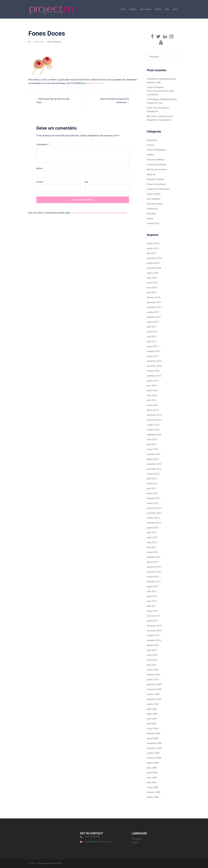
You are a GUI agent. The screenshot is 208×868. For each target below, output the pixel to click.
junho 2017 (152, 332)
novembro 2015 (154, 420)
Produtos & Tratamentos (158, 189)
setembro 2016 (154, 376)
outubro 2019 (153, 243)
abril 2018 (152, 292)
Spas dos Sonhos (155, 204)
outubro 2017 (153, 312)
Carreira (151, 145)
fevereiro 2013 (154, 498)
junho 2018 (152, 283)
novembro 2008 (154, 748)
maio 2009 (152, 719)
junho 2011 (152, 596)
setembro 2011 (154, 582)
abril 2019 (152, 253)
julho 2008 (152, 768)
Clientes (158, 9)
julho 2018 (152, 278)
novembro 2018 (154, 258)
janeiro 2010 (153, 680)
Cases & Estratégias (156, 150)
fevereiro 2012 (154, 557)
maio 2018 (152, 288)
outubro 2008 (153, 753)
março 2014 (152, 449)
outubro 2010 (153, 635)
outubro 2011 (153, 577)
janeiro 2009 (153, 738)
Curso (175, 9)
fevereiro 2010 (154, 675)
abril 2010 (152, 665)
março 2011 (152, 611)
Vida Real (151, 214)
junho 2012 (152, 538)
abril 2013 (152, 488)
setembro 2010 (154, 640)
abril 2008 (152, 783)
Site (86, 182)
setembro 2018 (154, 268)
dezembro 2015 (154, 415)
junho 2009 (152, 714)
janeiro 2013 (153, 503)
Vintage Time (153, 223)
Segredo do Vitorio (95, 83)
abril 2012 (152, 547)
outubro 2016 (153, 371)
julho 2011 (152, 591)
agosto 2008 (153, 763)
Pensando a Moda (155, 179)
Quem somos (146, 9)
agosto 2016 (153, 381)
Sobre (123, 9)
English (135, 842)
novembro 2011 (154, 572)
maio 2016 (152, 395)
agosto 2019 (153, 248)
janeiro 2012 (153, 562)
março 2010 (152, 670)
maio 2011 (152, 601)
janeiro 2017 (153, 356)
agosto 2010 (153, 645)
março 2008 (152, 787)
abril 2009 (152, 724)
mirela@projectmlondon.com (98, 842)
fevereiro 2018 (154, 297)
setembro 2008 (154, 758)
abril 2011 (152, 606)
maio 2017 (152, 337)
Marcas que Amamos (157, 169)
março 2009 (152, 729)
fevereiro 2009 (154, 733)
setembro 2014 (154, 435)
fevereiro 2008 (154, 792)
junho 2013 (152, 484)
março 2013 (152, 493)
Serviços (133, 9)
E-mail (40, 182)
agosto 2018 (153, 273)
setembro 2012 (154, 523)
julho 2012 (152, 533)
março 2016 (152, 405)
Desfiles (151, 155)
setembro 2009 (154, 699)
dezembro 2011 (154, 567)
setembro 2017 (154, 317)
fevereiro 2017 (154, 351)
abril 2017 (152, 342)
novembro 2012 (154, 513)
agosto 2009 (153, 704)
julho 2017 (152, 327)
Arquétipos (152, 140)
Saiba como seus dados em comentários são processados (99, 213)
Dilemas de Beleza (156, 160)
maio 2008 (152, 778)
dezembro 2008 (154, 743)
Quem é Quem (154, 194)
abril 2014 (152, 444)
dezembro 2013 (154, 464)
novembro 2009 (154, 689)
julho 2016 (152, 386)
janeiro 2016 (153, 410)
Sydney (59, 863)
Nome (40, 168)
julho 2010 (152, 650)
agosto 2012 (153, 528)
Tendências (152, 209)
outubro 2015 (153, 425)
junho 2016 (152, 391)
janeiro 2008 (153, 797)
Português (137, 839)
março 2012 (152, 552)
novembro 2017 (154, 307)
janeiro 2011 (153, 621)
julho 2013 (152, 479)
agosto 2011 (153, 587)
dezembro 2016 (154, 361)
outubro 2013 (153, 474)
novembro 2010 (154, 631)
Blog (167, 9)
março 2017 (152, 346)
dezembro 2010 (154, 626)
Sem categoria (154, 199)
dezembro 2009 (154, 684)
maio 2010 (152, 660)
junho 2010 (152, 655)
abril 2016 (152, 400)
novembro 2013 (154, 469)
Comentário (43, 144)
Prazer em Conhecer (156, 184)
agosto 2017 (153, 322)
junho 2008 (152, 773)
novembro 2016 (154, 366)
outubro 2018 (153, 263)
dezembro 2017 (154, 302)
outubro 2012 (153, 518)
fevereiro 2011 (154, 616)
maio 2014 (152, 439)
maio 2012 (152, 542)
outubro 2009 (153, 694)
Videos (150, 218)
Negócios (151, 174)
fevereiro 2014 (154, 454)
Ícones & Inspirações (157, 165)
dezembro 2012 (154, 508)
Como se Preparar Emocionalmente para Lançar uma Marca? (161, 91)
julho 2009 (152, 709)
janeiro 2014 (153, 459)
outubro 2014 (153, 430)
